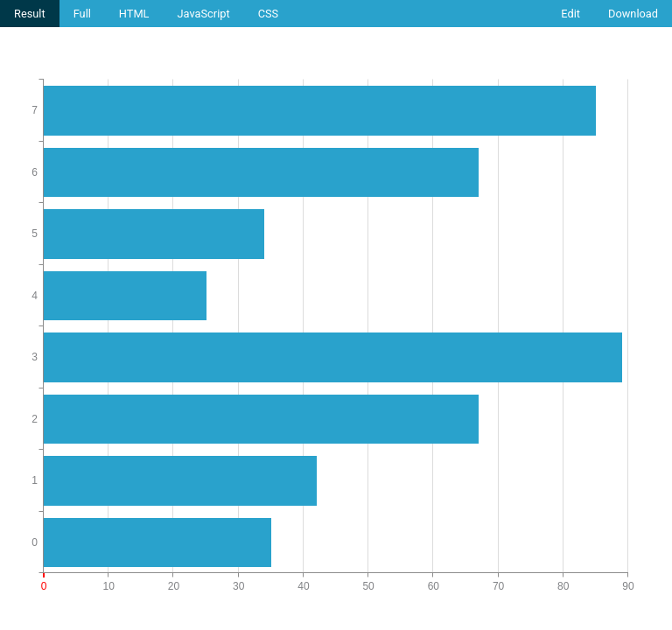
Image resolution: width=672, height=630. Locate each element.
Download (633, 14)
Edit (570, 14)
